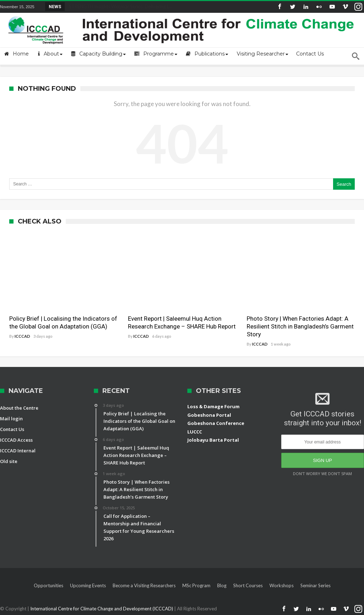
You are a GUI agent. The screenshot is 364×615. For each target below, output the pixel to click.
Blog (222, 585)
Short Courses (248, 585)
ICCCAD (22, 336)
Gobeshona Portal (209, 415)
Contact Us (12, 429)
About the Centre (19, 408)
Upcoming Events (88, 585)
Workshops (282, 585)
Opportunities (49, 585)
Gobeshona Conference (216, 423)
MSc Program (196, 585)
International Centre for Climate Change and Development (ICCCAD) (102, 609)
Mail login (11, 419)
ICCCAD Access (16, 440)
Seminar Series (315, 585)
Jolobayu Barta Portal (213, 440)
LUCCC (195, 432)
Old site (9, 461)
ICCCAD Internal (18, 451)
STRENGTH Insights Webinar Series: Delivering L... (119, 6)
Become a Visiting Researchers (144, 585)
